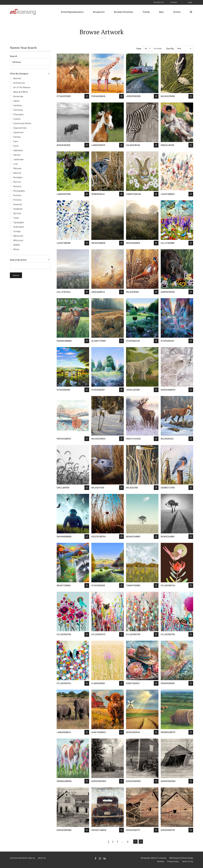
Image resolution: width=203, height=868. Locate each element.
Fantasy (17, 137)
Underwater (19, 227)
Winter (16, 249)
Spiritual (17, 213)
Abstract (17, 78)
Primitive (17, 200)
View (139, 48)
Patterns (17, 186)
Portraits (17, 195)
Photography (19, 191)
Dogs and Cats (20, 128)
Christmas (18, 110)
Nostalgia (18, 177)
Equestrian (18, 132)
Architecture (19, 83)
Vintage (17, 231)
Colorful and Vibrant (22, 123)
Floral (16, 146)
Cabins (16, 101)
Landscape (18, 159)
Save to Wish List (87, 96)
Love (16, 164)
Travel (16, 218)
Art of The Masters (22, 87)
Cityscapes (18, 114)
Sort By (170, 48)
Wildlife (17, 245)
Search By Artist (18, 260)
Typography (19, 222)
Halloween (18, 150)
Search (14, 56)
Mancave (17, 168)
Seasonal (17, 204)
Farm (16, 141)
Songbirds (18, 209)
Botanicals (18, 96)
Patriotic (17, 182)
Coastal (17, 119)
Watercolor (18, 236)
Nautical (17, 173)
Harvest (17, 155)
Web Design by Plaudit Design (181, 858)
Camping (17, 105)
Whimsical (18, 240)
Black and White (21, 92)
